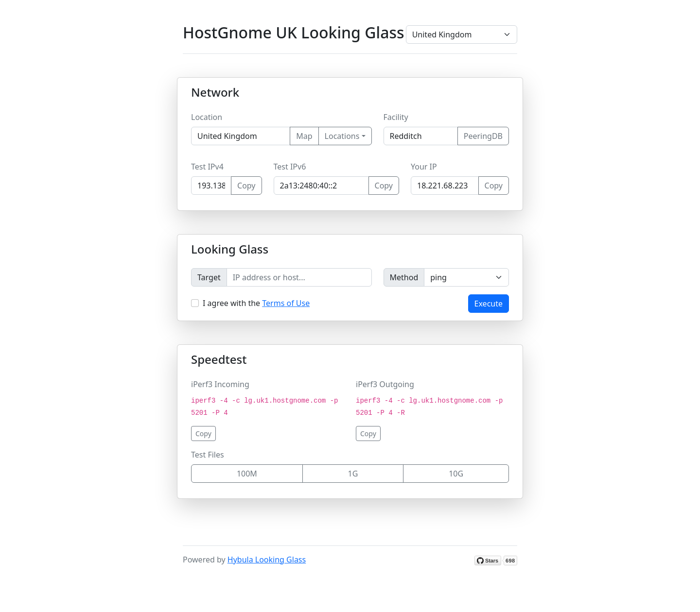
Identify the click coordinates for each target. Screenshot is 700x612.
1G (353, 474)
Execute (489, 304)
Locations (342, 136)
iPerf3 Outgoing (385, 384)
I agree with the (256, 303)
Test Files (208, 455)
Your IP (424, 167)
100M (247, 474)
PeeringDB (483, 136)
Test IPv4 (207, 167)
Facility (396, 117)
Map (304, 136)
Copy (246, 186)
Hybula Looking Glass (267, 560)
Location (207, 117)
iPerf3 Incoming (220, 384)
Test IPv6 (290, 167)
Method (404, 277)
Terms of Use (286, 303)
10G (456, 474)
